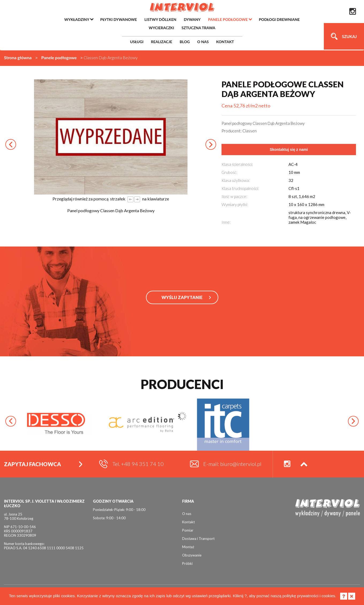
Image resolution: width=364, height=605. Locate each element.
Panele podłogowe (59, 57)
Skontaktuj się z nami (289, 150)
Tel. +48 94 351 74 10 (138, 464)
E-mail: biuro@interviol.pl (232, 464)
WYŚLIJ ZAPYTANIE (182, 297)
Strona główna (18, 57)
